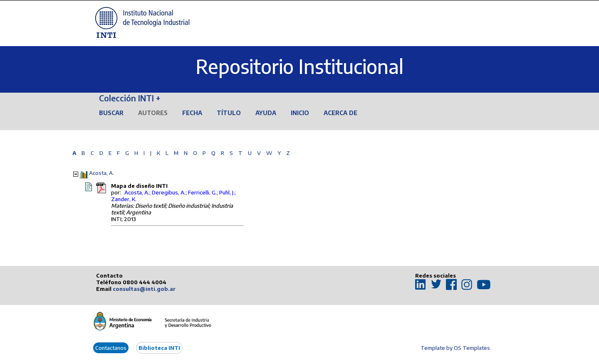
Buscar (111, 113)
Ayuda (266, 113)
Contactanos (111, 348)
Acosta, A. (101, 173)
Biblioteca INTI (159, 348)
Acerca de (340, 113)
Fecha (192, 113)
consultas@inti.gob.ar (144, 289)
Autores (153, 113)
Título (229, 113)
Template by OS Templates (455, 348)
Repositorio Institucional (299, 66)
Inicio (300, 113)
